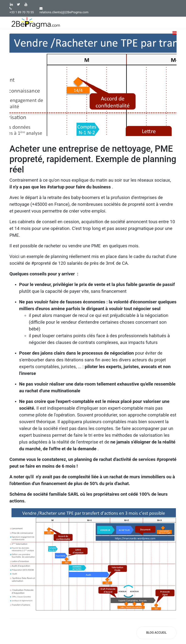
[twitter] (19, 4)
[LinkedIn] (11, 4)
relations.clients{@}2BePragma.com (64, 12)
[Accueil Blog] (156, 633)
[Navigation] (174, 36)
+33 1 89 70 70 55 (22, 12)
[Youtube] (26, 4)
